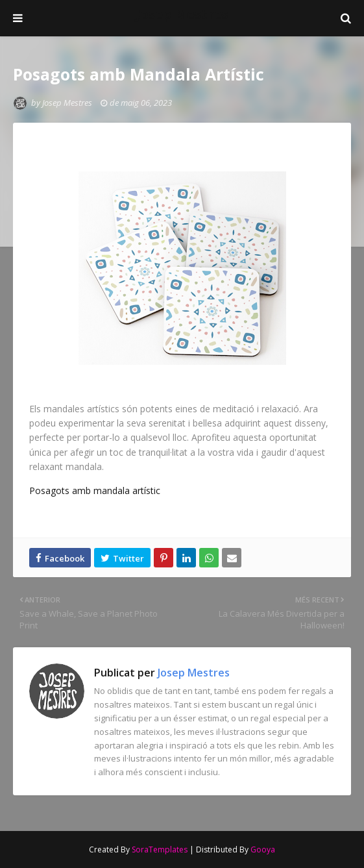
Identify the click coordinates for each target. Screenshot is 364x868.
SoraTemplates (160, 849)
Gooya (263, 849)
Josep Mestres (182, 14)
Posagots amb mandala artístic (95, 490)
